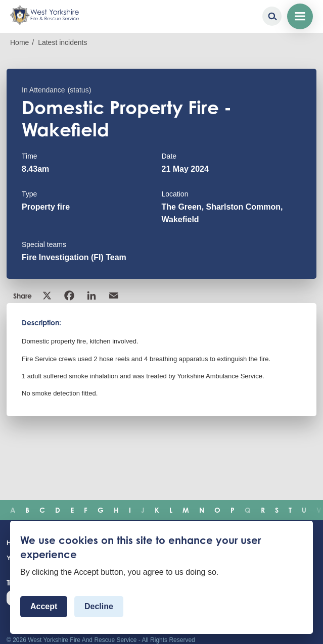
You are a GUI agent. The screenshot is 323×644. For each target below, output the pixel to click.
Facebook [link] (69, 295)
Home (19, 42)
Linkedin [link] (91, 295)
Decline (99, 606)
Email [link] (114, 295)
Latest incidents (62, 42)
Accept (44, 606)
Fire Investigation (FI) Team (74, 257)
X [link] (47, 295)
